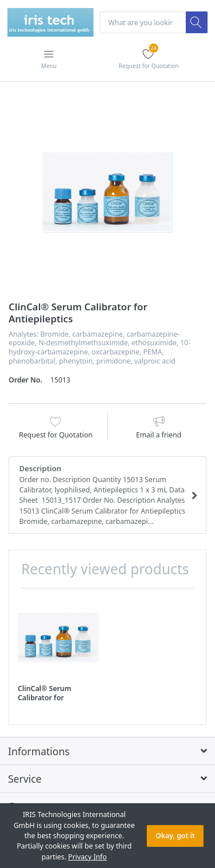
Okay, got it (175, 836)
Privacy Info (87, 857)
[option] (107, 193)
